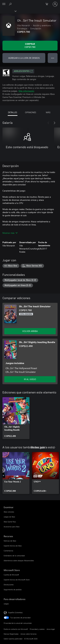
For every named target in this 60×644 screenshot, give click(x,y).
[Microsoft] (30, 2)
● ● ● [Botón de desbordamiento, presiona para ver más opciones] (53, 58)
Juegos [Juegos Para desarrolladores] (6, 604)
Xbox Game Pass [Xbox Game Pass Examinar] (10, 522)
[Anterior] (48, 123)
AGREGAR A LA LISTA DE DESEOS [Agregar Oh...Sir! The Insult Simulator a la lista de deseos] (24, 58)
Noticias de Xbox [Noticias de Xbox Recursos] (10, 541)
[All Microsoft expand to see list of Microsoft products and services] (4, 4)
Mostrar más (10, 233)
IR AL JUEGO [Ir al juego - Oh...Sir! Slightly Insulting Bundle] (30, 379)
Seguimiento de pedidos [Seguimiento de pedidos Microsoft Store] (13, 589)
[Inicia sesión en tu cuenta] (55, 4)
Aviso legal (51, 629)
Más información (26, 91)
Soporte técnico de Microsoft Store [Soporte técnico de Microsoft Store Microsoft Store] (17, 580)
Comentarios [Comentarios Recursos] (8, 551)
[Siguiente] (54, 123)
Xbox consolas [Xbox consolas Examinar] (9, 512)
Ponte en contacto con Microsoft (16, 629)
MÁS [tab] (48, 112)
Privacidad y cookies (37, 629)
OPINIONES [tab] (31, 112)
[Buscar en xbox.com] (11, 4)
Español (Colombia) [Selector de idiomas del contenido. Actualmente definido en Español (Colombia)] (15, 612)
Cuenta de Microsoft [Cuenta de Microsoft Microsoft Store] (11, 575)
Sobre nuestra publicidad (13, 639)
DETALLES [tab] (13, 112)
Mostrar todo (38, 447)
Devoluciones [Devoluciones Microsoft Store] (9, 585)
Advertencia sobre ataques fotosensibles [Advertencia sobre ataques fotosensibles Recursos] (19, 561)
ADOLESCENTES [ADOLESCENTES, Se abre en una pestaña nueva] (23, 71)
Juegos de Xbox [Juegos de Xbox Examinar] (9, 517)
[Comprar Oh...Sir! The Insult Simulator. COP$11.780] (30, 46)
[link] (16, 418)
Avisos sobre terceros (29, 634)
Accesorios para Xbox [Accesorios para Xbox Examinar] (12, 527)
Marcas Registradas (11, 634)
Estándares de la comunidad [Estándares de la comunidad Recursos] (14, 556)
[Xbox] (8, 11)
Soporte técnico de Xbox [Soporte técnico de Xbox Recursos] (13, 546)
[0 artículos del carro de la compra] (48, 4)
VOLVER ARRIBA (30, 331)
